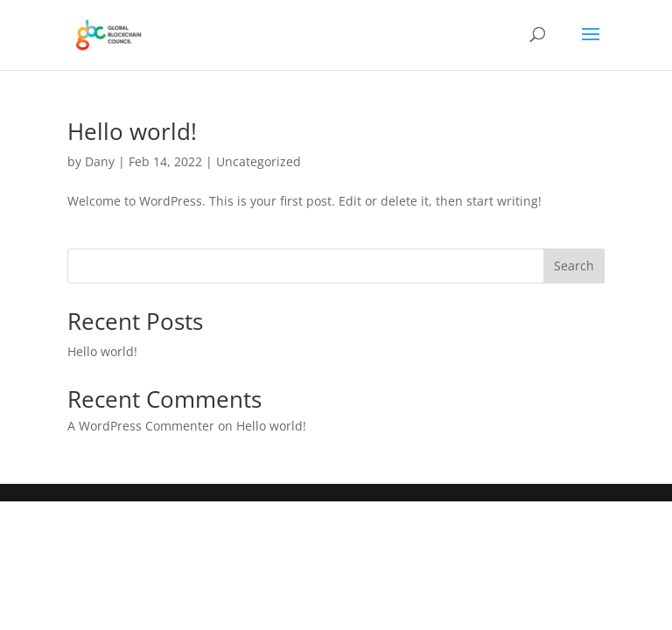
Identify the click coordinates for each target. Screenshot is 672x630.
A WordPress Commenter (141, 426)
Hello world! (132, 131)
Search (574, 266)
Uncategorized (259, 161)
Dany (100, 161)
